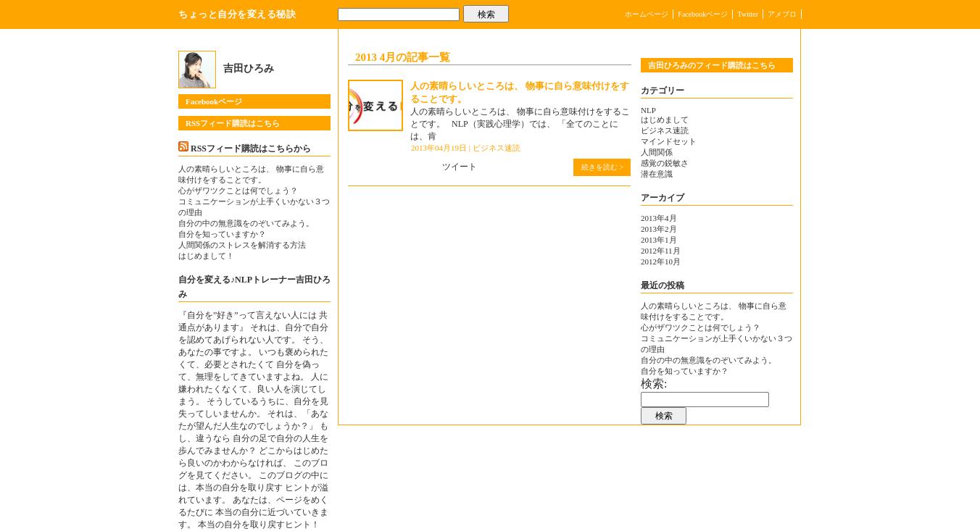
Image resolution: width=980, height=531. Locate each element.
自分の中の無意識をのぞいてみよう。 (246, 223)
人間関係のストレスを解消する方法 (246, 245)
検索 (486, 14)
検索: (654, 384)
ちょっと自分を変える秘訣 (237, 14)
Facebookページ (703, 14)
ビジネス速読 (497, 148)
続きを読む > (602, 167)
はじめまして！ (206, 256)
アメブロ (782, 14)
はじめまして (665, 120)
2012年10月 (661, 262)
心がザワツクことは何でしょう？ (238, 191)
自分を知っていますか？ (222, 234)
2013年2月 (659, 229)
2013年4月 (659, 218)
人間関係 (657, 152)
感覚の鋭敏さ (665, 163)
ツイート (460, 167)
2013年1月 (659, 240)
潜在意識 (657, 174)
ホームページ (647, 14)
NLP (648, 110)
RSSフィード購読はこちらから (251, 149)
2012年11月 (661, 251)
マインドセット (669, 141)
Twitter (748, 14)
